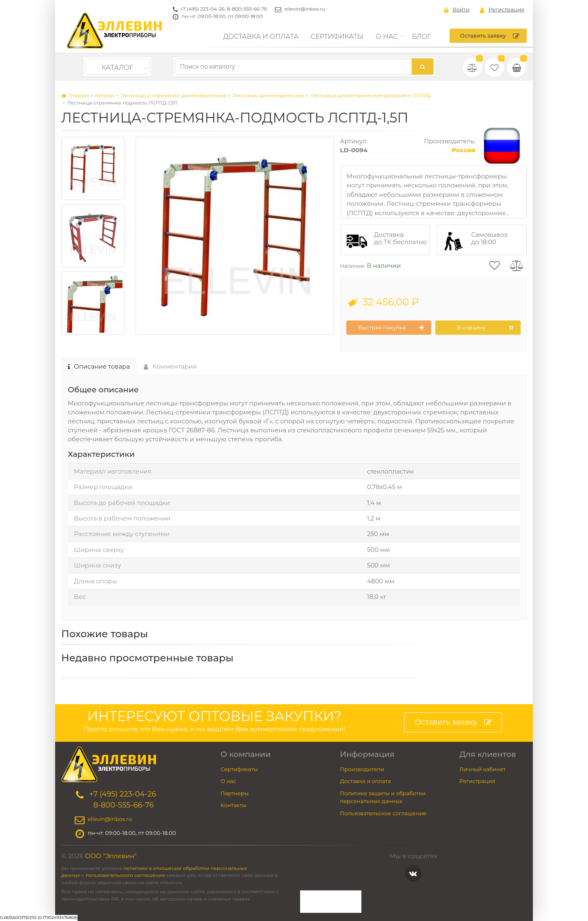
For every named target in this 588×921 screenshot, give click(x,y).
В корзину (485, 328)
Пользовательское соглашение (383, 813)
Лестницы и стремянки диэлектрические (174, 95)
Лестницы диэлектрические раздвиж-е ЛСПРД (371, 95)
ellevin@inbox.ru (305, 9)
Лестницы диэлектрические (268, 95)
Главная (75, 95)
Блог (422, 37)
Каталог (117, 68)
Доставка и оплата (261, 37)
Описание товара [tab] (99, 366)
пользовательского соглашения (125, 875)
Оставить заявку (490, 36)
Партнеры (235, 793)
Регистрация (502, 10)
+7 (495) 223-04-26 (202, 9)
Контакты (233, 805)
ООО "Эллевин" (111, 856)
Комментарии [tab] (170, 366)
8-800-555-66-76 (247, 9)
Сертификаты (337, 37)
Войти (457, 10)
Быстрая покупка (391, 328)
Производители (362, 769)
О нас (387, 37)
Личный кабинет (482, 769)
